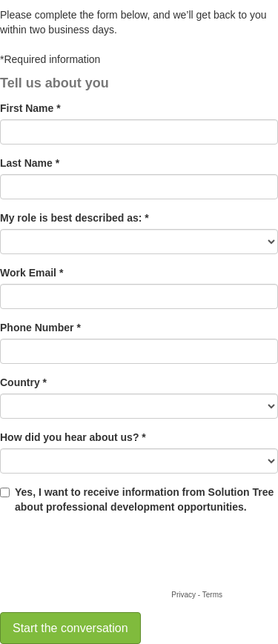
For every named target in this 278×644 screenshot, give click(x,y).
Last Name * (30, 163)
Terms (212, 595)
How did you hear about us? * (73, 437)
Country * (23, 382)
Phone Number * (40, 328)
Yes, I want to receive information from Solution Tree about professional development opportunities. (144, 499)
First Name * (30, 108)
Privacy (183, 595)
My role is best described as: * (75, 218)
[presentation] (113, 558)
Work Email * (32, 273)
